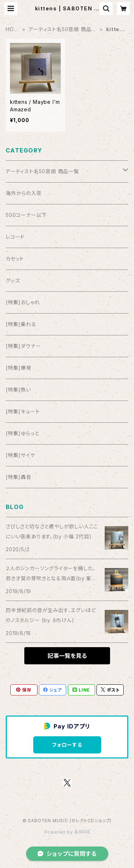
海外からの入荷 (24, 193)
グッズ (13, 280)
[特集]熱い (18, 390)
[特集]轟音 (19, 477)
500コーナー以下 (26, 215)
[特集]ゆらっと (22, 433)
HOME (12, 30)
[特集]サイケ (21, 455)
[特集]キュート (23, 411)
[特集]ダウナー (23, 346)
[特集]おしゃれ (23, 302)
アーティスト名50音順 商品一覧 (63, 30)
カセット (15, 259)
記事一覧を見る (67, 656)
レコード (15, 237)
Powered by (67, 832)
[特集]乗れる (21, 324)
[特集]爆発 (19, 368)
